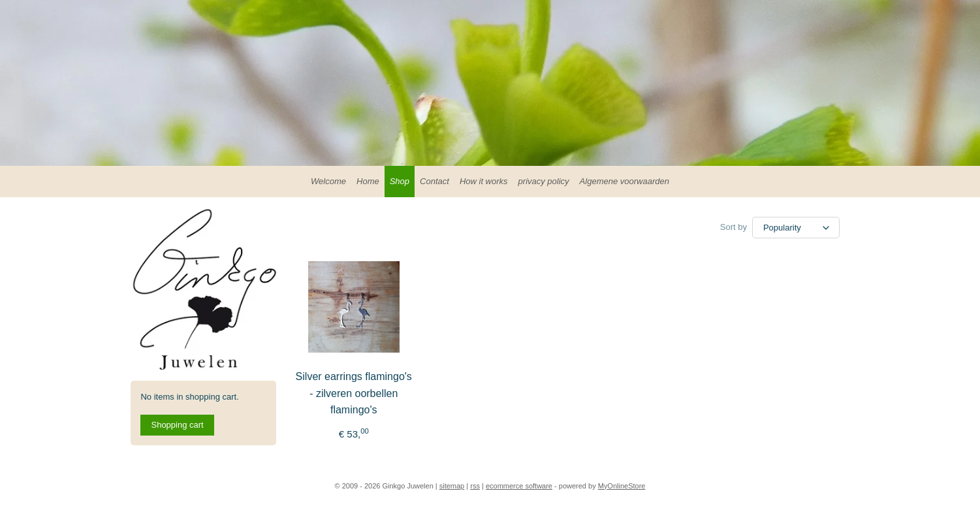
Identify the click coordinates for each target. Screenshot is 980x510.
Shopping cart (177, 425)
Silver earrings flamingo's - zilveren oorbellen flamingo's (353, 393)
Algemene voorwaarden (624, 181)
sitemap (452, 486)
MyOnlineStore (622, 486)
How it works (484, 181)
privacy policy (544, 181)
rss (475, 486)
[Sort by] (796, 228)
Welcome (328, 181)
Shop (400, 181)
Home (368, 181)
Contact (435, 181)
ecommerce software (519, 486)
